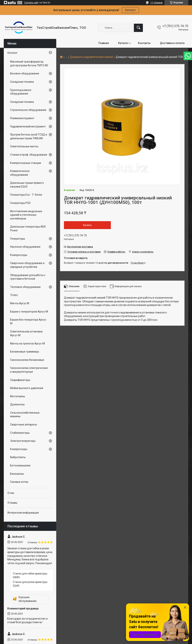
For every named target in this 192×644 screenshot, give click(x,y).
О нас (11, 493)
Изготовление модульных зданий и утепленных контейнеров (26, 215)
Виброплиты (18, 457)
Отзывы (12, 503)
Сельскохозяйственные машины (25, 415)
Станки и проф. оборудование (29, 155)
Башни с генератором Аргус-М (29, 312)
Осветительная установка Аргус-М (26, 333)
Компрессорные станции (26, 163)
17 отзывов (156, 3)
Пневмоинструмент (22, 118)
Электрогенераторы (23, 441)
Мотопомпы (18, 396)
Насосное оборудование (25, 247)
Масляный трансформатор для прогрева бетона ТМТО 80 (29, 64)
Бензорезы (17, 474)
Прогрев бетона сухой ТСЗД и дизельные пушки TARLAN (29, 136)
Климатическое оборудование (20, 173)
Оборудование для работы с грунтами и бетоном (28, 277)
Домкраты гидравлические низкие (91, 57)
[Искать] (138, 28)
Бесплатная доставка (80, 247)
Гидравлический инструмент (28, 126)
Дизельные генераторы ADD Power (28, 229)
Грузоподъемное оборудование (21, 92)
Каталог (130, 10)
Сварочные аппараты (24, 425)
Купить (87, 225)
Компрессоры (19, 255)
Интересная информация (23, 513)
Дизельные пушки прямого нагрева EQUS (27, 185)
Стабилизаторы (20, 433)
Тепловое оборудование (25, 287)
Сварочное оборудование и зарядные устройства (27, 265)
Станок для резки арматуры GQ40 (30, 584)
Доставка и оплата (172, 43)
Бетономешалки (20, 465)
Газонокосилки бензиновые (27, 360)
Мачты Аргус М (20, 303)
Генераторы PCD (20, 203)
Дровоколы (17, 404)
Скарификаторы (20, 380)
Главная (104, 43)
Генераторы (18, 239)
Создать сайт (31, 3)
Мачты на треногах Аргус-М (27, 344)
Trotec (14, 295)
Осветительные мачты (24, 146)
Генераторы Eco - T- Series (26, 195)
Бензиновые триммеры (25, 352)
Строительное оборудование (28, 110)
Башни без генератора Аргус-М (28, 322)
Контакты (144, 43)
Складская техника (22, 82)
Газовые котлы (19, 482)
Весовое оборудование (25, 73)
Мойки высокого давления (27, 388)
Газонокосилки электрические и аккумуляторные (29, 370)
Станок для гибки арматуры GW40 (30, 575)
